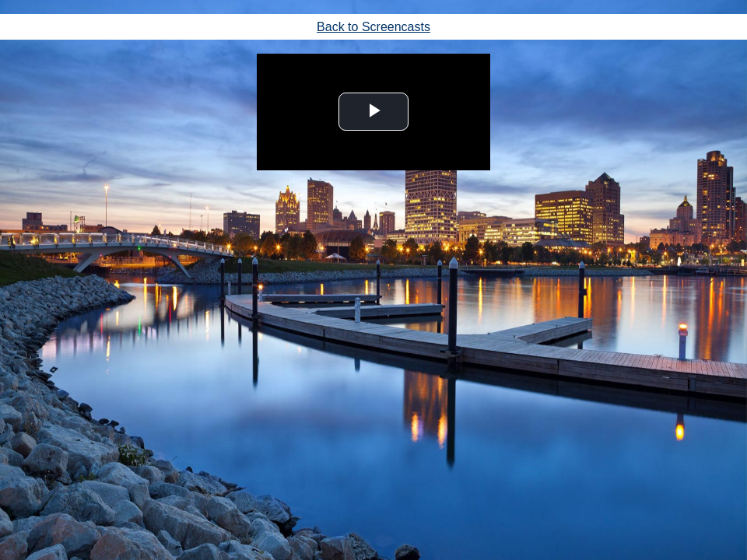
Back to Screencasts (373, 27)
